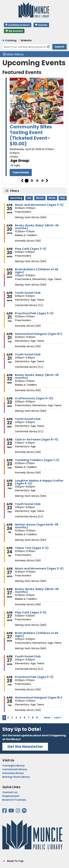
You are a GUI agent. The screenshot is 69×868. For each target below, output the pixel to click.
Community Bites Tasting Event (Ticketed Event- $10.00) (31, 135)
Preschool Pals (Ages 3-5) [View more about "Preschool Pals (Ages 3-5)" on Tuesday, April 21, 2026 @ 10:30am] (34, 313)
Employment (11, 796)
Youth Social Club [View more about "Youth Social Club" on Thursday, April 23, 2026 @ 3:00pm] (28, 504)
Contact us (10, 792)
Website (26, 40)
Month (40, 198)
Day (63, 198)
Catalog (11, 40)
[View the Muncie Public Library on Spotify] (24, 812)
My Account (14, 31)
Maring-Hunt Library (16, 777)
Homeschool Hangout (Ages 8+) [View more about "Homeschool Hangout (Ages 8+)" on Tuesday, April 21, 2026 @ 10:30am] (39, 334)
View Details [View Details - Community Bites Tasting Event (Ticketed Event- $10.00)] (21, 172)
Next (47, 181)
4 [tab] (43, 181)
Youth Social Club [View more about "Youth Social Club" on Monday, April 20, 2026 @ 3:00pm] (28, 293)
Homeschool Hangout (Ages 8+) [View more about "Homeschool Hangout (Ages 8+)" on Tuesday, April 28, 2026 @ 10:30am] (39, 698)
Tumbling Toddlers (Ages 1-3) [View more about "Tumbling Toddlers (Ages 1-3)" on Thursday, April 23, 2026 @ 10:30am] (37, 460)
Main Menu (13, 54)
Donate (41, 25)
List (29, 198)
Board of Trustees (14, 800)
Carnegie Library (13, 766)
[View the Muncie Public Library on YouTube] (11, 812)
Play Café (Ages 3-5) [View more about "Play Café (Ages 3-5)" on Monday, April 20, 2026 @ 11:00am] (31, 249)
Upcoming (16, 198)
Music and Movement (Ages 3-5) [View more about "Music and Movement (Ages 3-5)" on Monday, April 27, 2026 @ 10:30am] (39, 569)
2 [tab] (32, 181)
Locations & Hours (18, 25)
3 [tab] (37, 181)
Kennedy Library (13, 773)
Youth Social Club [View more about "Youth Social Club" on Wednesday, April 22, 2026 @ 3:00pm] (28, 419)
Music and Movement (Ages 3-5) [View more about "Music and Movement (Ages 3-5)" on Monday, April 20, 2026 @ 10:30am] (39, 205)
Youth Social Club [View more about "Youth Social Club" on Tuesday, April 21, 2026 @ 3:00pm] (28, 354)
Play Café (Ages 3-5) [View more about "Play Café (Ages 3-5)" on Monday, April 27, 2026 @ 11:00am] (31, 612)
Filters (15, 191)
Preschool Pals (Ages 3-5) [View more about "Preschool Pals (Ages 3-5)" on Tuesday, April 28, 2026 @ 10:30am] (34, 677)
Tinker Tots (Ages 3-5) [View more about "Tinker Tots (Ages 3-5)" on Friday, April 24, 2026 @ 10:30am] (32, 548)
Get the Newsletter (25, 747)
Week (52, 198)
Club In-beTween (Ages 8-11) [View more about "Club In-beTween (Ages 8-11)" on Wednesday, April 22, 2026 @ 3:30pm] (37, 439)
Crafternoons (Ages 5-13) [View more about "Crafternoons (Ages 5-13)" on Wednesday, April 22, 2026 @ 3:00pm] (34, 398)
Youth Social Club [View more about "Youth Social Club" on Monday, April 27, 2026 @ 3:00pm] (28, 656)
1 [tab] (27, 181)
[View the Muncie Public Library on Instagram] (18, 812)
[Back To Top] (34, 861)
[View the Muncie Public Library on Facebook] (5, 812)
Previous (22, 181)
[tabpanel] (34, 128)
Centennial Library (15, 769)
